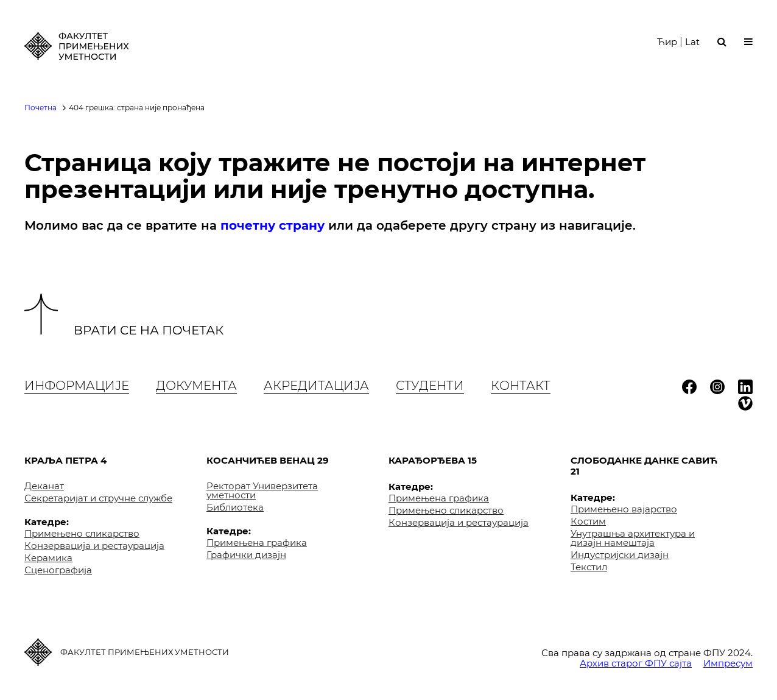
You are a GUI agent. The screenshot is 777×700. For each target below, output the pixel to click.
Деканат (44, 486)
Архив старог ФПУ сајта (636, 663)
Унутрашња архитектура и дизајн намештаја (633, 538)
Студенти (430, 386)
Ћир (667, 42)
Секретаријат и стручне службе (98, 498)
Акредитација (316, 386)
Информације (77, 386)
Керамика (48, 558)
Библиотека (235, 507)
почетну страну (272, 225)
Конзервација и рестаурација (94, 546)
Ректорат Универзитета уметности (262, 490)
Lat (692, 42)
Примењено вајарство (624, 509)
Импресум (728, 663)
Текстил (589, 567)
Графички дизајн (246, 555)
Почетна (40, 108)
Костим (588, 521)
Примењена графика (257, 543)
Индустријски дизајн (620, 555)
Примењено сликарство (82, 533)
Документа (196, 386)
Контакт (521, 386)
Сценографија (58, 570)
